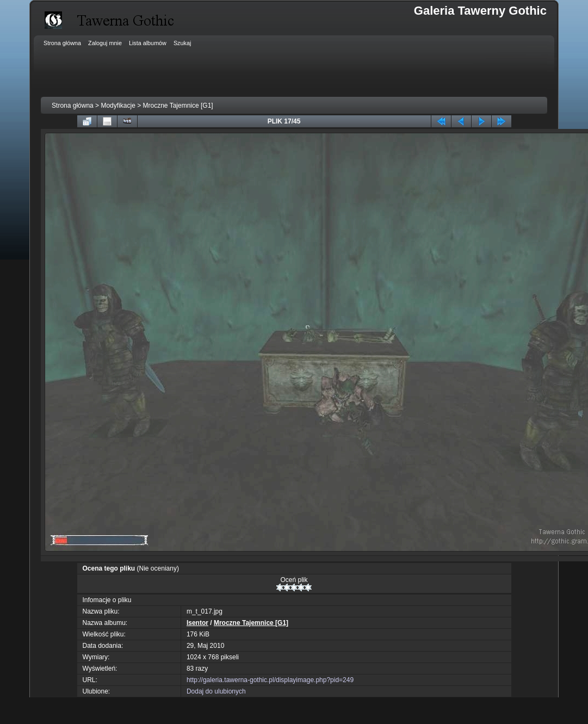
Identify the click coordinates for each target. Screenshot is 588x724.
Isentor (197, 623)
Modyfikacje (118, 106)
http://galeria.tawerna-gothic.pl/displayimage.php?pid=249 (270, 680)
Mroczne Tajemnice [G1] (178, 106)
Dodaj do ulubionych (216, 691)
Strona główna (73, 106)
